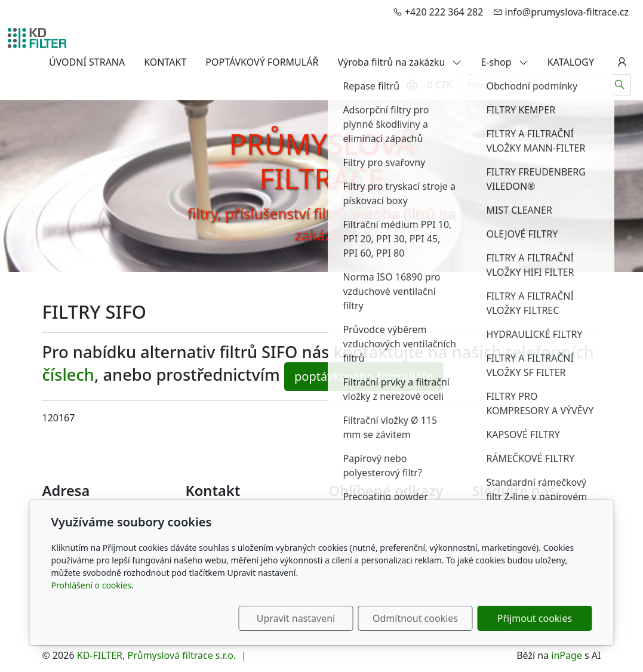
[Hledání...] (536, 85)
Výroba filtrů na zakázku (399, 62)
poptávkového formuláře (364, 376)
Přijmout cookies (535, 618)
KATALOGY (571, 62)
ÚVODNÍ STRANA (87, 62)
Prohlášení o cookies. (93, 585)
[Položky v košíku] (412, 85)
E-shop (504, 62)
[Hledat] (620, 85)
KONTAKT (165, 62)
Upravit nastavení (296, 618)
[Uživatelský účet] (622, 62)
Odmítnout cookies (415, 618)
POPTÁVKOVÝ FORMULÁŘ (262, 62)
